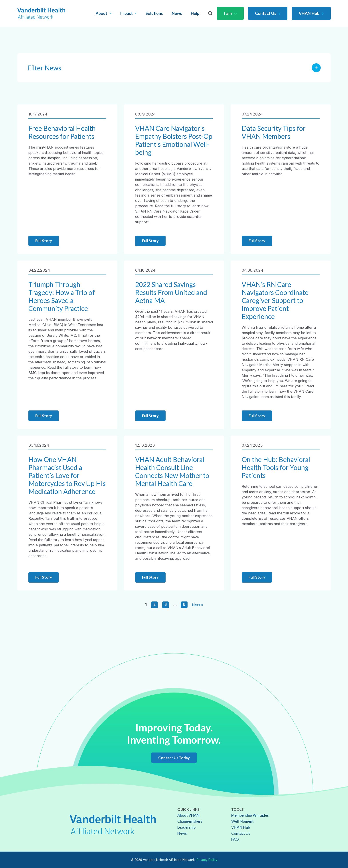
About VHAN (188, 815)
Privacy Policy (207, 860)
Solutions (154, 13)
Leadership (186, 827)
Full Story (44, 241)
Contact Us (268, 13)
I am (230, 13)
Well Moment (242, 821)
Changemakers (190, 821)
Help (195, 13)
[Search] (210, 13)
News (177, 13)
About (103, 13)
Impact (128, 13)
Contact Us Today (174, 758)
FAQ (235, 839)
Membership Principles (250, 815)
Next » (198, 605)
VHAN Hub (311, 13)
